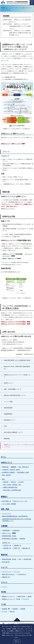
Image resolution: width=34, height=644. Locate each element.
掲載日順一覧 (26, 548)
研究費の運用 (27, 559)
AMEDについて (7, 462)
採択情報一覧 (7, 548)
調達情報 (6, 609)
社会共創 (21, 482)
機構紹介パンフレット (8, 596)
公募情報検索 (6, 530)
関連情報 (22, 539)
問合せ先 (12, 612)
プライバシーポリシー (21, 635)
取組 (3, 479)
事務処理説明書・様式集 (9, 536)
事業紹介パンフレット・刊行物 (11, 599)
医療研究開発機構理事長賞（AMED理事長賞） (15, 516)
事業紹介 (4, 497)
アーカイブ (26, 599)
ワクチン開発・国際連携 (9, 504)
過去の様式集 (6, 562)
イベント (4, 582)
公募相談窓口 (16, 530)
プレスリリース (7, 514)
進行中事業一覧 (7, 501)
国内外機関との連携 (23, 472)
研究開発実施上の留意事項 (10, 539)
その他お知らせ (22, 574)
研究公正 (13, 482)
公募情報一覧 (17, 545)
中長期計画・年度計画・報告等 (11, 470)
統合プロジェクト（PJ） (21, 501)
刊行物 (3, 592)
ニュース (4, 567)
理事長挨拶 (5, 467)
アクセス (5, 612)
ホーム (3, 457)
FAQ (20, 559)
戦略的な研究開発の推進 (10, 487)
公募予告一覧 (7, 545)
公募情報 (4, 526)
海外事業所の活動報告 (8, 472)
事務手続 (4, 555)
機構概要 (14, 467)
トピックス (17, 572)
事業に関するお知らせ (8, 574)
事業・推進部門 (7, 475)
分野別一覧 (17, 548)
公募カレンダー (9, 533)
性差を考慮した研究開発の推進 (12, 490)
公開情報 (23, 609)
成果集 (30, 596)
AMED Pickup (21, 596)
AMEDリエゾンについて (8, 209)
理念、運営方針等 (24, 467)
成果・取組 (5, 509)
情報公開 (6, 482)
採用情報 (15, 609)
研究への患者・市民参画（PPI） (13, 485)
